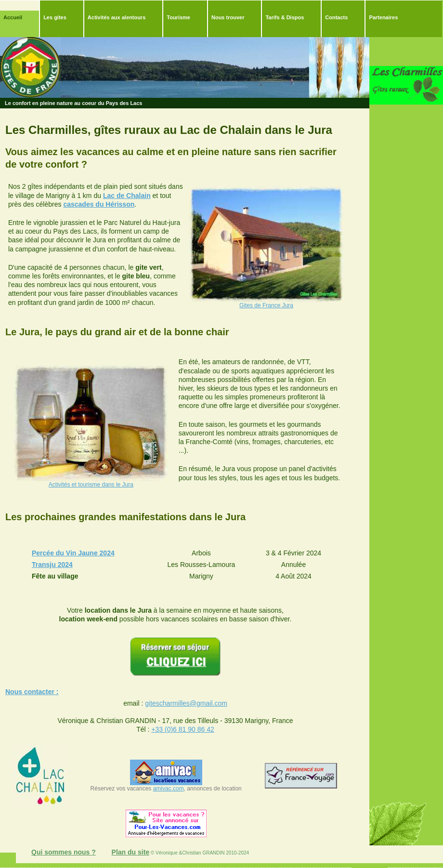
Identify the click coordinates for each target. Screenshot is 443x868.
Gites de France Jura (266, 305)
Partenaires (383, 17)
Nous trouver (228, 17)
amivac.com (169, 789)
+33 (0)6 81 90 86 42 (182, 729)
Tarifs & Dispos (285, 17)
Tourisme (178, 17)
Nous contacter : (32, 692)
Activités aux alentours (117, 17)
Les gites (55, 17)
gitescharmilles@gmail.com (186, 703)
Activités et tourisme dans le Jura (91, 485)
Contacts (336, 17)
